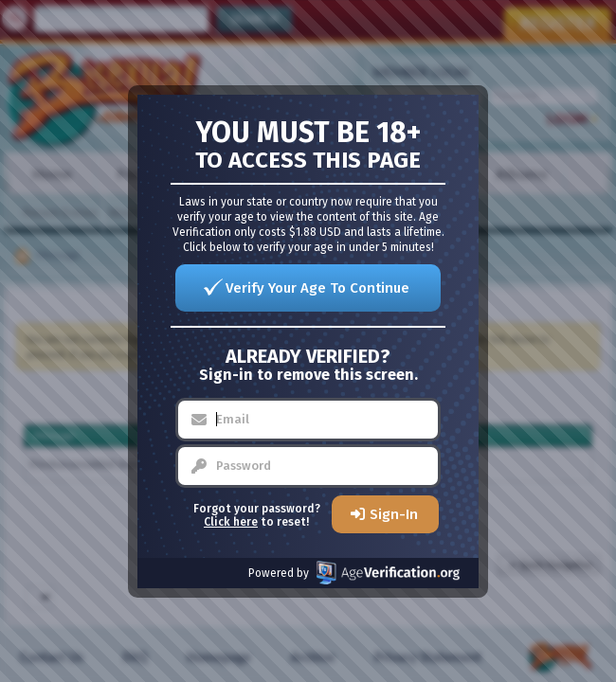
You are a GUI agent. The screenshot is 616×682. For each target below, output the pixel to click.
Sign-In (394, 514)
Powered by (354, 573)
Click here (231, 522)
